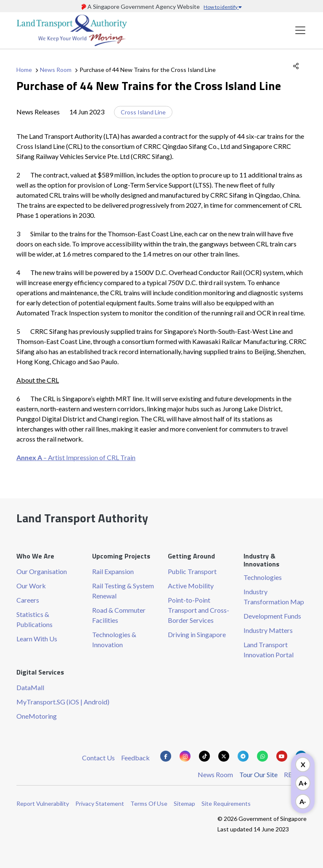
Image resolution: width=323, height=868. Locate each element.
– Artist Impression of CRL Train (76, 457)
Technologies (263, 577)
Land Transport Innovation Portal (269, 650)
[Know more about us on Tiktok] (204, 756)
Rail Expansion (113, 571)
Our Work (31, 586)
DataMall (30, 687)
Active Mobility (191, 586)
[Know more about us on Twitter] (224, 756)
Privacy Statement (100, 803)
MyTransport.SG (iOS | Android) (63, 702)
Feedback (135, 758)
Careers (28, 600)
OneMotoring (37, 716)
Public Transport (192, 571)
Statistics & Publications (34, 619)
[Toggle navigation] (300, 30)
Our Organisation (42, 571)
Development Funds (272, 616)
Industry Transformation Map (274, 597)
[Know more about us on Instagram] (185, 756)
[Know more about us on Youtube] (282, 756)
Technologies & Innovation (114, 639)
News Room (56, 70)
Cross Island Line (143, 112)
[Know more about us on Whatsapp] (262, 756)
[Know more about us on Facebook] (166, 756)
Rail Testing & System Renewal (123, 591)
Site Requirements (226, 803)
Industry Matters (268, 630)
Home (24, 70)
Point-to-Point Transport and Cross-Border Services (199, 610)
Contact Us (98, 758)
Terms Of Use (149, 803)
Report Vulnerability (43, 803)
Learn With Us (37, 639)
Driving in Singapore (197, 634)
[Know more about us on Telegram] (243, 756)
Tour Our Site (258, 774)
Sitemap (184, 803)
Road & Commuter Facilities (119, 615)
